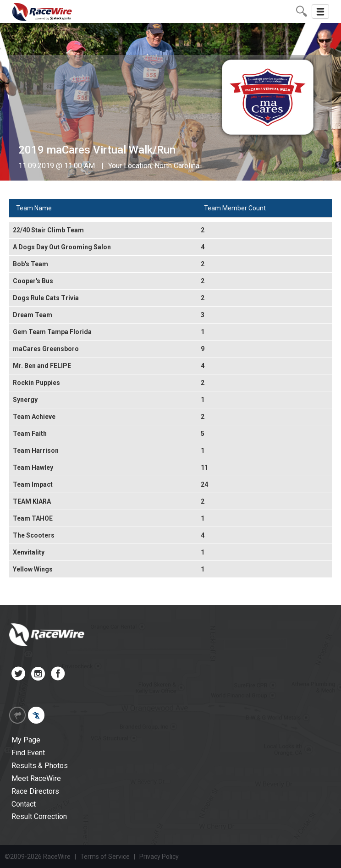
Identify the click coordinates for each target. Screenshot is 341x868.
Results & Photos (40, 766)
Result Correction (39, 816)
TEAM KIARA (32, 501)
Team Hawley (33, 467)
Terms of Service (105, 857)
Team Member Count (235, 208)
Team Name (34, 208)
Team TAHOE (33, 518)
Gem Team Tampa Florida (52, 332)
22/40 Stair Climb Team (48, 230)
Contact (24, 804)
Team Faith (30, 434)
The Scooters (34, 535)
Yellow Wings (33, 569)
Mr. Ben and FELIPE (42, 366)
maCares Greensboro (46, 349)
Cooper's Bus (33, 281)
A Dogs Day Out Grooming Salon (62, 247)
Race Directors (35, 791)
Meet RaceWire (36, 778)
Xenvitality (29, 552)
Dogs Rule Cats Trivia (46, 298)
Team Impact (33, 484)
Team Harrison (36, 450)
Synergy (25, 400)
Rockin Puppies (36, 383)
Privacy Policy (159, 857)
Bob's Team (30, 264)
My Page (26, 740)
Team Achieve (34, 417)
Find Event (28, 753)
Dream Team (33, 315)
